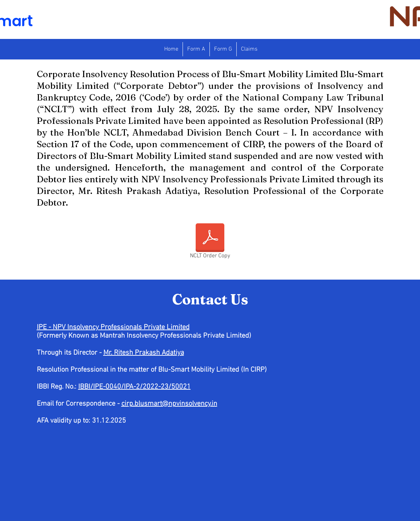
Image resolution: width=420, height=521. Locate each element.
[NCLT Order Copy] (210, 242)
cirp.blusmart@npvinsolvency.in (169, 404)
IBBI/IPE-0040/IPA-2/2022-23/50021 (134, 387)
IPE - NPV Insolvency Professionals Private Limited (113, 327)
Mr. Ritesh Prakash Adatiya (144, 353)
